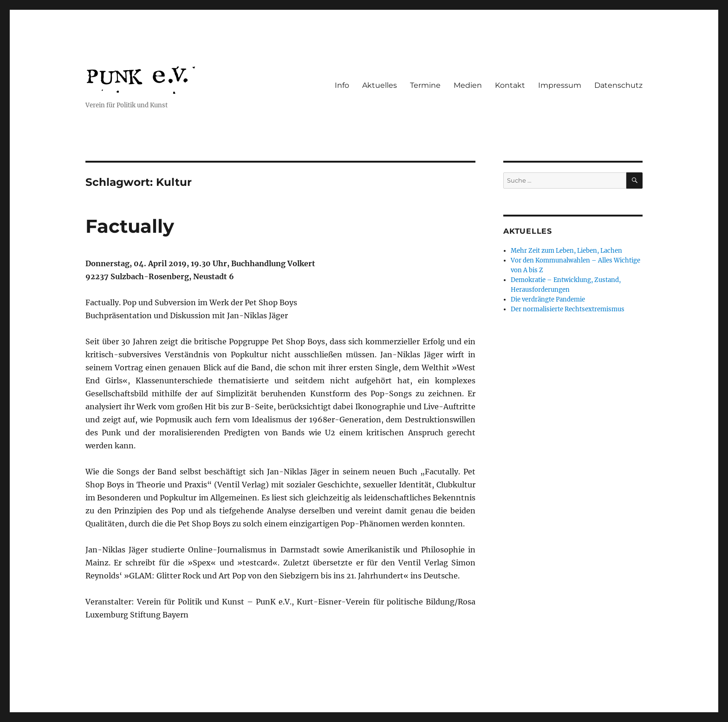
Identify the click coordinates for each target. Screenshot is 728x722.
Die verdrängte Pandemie (548, 299)
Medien (468, 85)
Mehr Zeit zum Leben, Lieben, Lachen (566, 251)
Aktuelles (380, 85)
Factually (130, 226)
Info (342, 85)
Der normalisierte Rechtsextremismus (568, 309)
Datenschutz (618, 85)
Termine (425, 85)
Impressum (560, 85)
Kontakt (510, 85)
